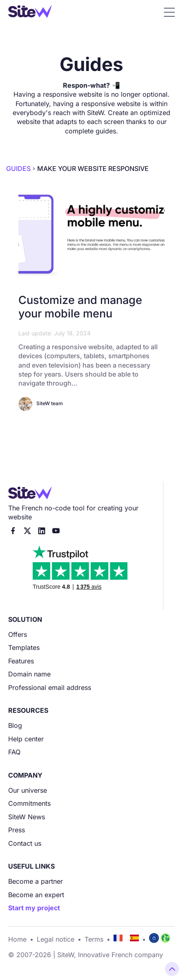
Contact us (25, 843)
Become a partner (36, 881)
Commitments (29, 803)
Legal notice (56, 939)
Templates (24, 647)
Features (21, 661)
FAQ (14, 752)
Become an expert (36, 895)
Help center (26, 739)
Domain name (29, 674)
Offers (18, 634)
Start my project (34, 908)
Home (17, 939)
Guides (18, 169)
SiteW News (27, 817)
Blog (15, 725)
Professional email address (50, 687)
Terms (94, 939)
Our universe (28, 790)
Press (17, 830)
